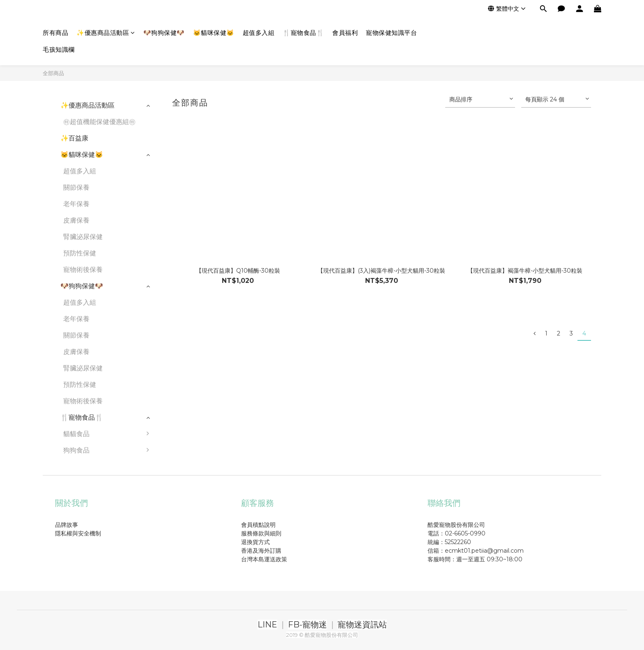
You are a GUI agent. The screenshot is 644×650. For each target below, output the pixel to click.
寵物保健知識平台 (391, 33)
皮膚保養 (76, 220)
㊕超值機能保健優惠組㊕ (99, 122)
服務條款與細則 (261, 533)
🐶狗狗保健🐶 (164, 33)
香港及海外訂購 (261, 551)
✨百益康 (74, 138)
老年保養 (76, 204)
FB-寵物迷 (307, 625)
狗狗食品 (108, 450)
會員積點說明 (258, 525)
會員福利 (345, 33)
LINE (267, 625)
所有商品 (55, 33)
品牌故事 (67, 525)
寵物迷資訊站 (362, 625)
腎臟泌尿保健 (83, 237)
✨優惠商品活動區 (106, 33)
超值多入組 (259, 33)
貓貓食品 (108, 434)
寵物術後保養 (83, 270)
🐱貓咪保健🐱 (214, 33)
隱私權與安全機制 (78, 533)
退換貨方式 (255, 542)
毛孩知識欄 (59, 49)
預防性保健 (80, 253)
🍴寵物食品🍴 (303, 33)
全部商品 (53, 73)
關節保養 (76, 187)
